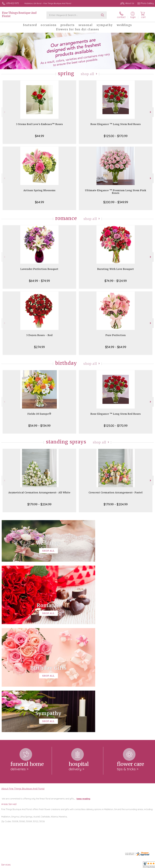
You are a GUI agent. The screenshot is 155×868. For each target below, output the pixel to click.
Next (151, 112)
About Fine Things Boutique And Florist (23, 681)
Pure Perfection (116, 335)
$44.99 (39, 136)
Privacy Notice (109, 865)
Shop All (88, 74)
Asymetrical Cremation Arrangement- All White (39, 493)
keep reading (83, 691)
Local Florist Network (128, 865)
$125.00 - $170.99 (116, 136)
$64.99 (39, 202)
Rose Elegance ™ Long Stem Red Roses (116, 124)
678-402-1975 (13, 3)
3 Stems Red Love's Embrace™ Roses (39, 124)
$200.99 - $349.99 (116, 202)
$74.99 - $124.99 (116, 281)
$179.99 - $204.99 (39, 504)
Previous (4, 112)
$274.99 (39, 347)
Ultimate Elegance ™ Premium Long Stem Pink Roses (116, 192)
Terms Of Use (94, 865)
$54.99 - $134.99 (39, 426)
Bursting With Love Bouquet (116, 269)
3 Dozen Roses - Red (39, 335)
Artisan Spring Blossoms (39, 190)
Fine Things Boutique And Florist (19, 14)
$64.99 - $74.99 (39, 281)
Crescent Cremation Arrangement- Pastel (116, 493)
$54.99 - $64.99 (116, 347)
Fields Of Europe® (39, 414)
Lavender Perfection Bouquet (39, 269)
